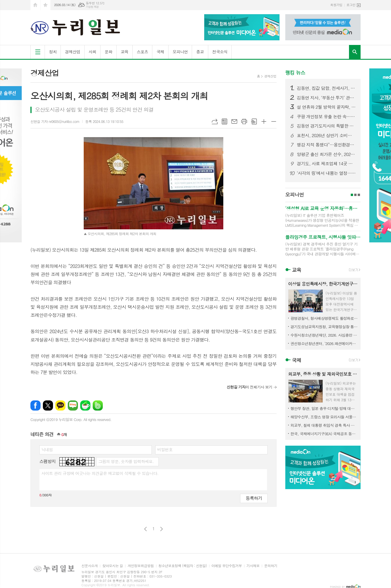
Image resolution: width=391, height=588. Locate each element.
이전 (146, 529)
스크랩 (254, 121)
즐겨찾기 (45, 5)
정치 (53, 52)
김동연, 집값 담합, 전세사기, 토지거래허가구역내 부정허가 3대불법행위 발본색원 (326, 88)
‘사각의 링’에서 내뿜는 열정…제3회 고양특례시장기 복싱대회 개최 (326, 173)
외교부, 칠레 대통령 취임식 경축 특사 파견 (324, 425)
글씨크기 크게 (264, 121)
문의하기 (271, 566)
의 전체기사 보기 (249, 387)
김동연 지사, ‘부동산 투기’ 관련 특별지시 (326, 98)
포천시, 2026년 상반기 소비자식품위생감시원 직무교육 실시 (326, 135)
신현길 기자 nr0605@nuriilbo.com (55, 121)
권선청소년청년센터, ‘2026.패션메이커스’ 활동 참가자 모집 (324, 343)
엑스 (48, 405)
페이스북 (35, 405)
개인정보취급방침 (140, 566)
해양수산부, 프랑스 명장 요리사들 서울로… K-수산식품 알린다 (324, 417)
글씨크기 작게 (274, 121)
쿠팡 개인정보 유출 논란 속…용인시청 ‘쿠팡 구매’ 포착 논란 (326, 117)
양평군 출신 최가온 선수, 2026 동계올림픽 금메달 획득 (326, 154)
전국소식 (220, 52)
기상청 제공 (92, 7)
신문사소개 (89, 566)
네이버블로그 (73, 405)
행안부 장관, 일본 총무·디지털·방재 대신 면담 (324, 408)
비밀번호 (165, 449)
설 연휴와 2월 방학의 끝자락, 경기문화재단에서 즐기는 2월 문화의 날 (326, 107)
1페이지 (352, 195)
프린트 (244, 121)
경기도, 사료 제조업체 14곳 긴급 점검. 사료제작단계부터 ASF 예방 (326, 164)
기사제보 (253, 566)
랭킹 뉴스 (295, 72)
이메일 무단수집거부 (227, 566)
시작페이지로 (35, 5)
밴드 (98, 405)
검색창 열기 (355, 52)
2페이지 (355, 195)
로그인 (351, 5)
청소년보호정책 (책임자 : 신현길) (183, 566)
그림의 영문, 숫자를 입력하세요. (126, 461)
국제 (160, 52)
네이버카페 (85, 405)
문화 (108, 52)
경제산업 (73, 52)
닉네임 (47, 449)
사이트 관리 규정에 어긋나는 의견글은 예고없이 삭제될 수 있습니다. (100, 473)
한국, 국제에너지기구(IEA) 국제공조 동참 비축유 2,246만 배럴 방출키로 (324, 434)
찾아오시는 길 (113, 566)
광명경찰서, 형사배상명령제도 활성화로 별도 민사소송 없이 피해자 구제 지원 (324, 318)
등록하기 (254, 498)
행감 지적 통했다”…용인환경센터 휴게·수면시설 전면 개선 (326, 145)
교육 (125, 52)
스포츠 (142, 52)
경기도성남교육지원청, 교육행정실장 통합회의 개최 (324, 327)
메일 (234, 121)
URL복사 (215, 121)
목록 (224, 121)
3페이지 (359, 195)
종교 (200, 52)
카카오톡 (60, 405)
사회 (92, 52)
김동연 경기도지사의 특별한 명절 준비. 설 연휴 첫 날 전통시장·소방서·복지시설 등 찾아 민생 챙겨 (326, 126)
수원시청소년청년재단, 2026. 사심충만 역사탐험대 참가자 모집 (324, 335)
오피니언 (180, 52)
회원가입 (336, 5)
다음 (161, 529)
